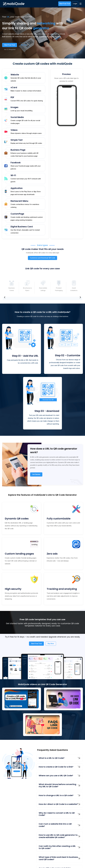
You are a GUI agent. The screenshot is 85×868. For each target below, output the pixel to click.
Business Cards (12, 289)
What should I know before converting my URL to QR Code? (57, 785)
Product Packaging (59, 289)
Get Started (36, 474)
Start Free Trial (65, 4)
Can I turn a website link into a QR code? (55, 825)
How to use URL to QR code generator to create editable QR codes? (58, 836)
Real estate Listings (43, 289)
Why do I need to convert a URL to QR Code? (57, 814)
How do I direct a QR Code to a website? (58, 804)
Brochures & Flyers (27, 289)
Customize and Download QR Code (42, 258)
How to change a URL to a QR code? (56, 795)
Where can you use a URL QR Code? (56, 776)
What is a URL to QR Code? (52, 758)
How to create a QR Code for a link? (56, 767)
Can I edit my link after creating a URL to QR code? (57, 847)
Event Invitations (74, 289)
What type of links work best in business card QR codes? (58, 858)
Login (75, 4)
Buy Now (24, 45)
